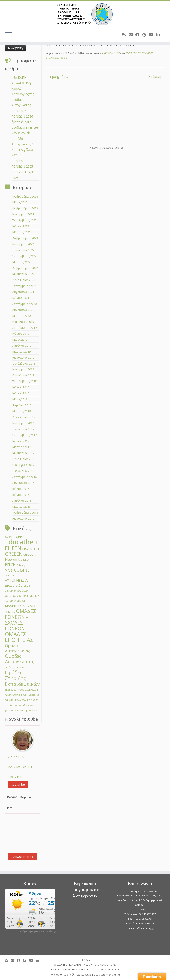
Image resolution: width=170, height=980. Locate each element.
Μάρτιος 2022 (21, 262)
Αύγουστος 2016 (23, 483)
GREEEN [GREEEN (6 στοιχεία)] (14, 554)
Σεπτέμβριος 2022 (24, 256)
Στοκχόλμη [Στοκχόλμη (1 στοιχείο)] (32, 690)
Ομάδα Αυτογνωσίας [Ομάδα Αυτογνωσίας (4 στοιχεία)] (17, 648)
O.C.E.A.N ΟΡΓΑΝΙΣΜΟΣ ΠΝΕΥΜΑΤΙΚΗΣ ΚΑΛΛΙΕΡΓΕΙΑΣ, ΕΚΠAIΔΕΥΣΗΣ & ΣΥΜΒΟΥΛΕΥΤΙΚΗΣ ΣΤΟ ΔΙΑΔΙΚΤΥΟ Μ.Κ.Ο (85, 967)
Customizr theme (109, 975)
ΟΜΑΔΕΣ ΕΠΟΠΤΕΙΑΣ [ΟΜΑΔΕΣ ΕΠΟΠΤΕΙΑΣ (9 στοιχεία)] (19, 637)
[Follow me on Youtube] (153, 35)
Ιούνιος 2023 (21, 226)
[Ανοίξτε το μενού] (8, 34)
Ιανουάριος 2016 (23, 518)
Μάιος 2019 (20, 340)
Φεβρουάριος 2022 (25, 268)
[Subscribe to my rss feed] (125, 35)
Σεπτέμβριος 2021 (24, 286)
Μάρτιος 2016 (21, 507)
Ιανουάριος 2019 (23, 357)
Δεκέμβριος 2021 (24, 280)
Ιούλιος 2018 (21, 387)
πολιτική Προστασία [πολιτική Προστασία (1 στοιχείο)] (26, 710)
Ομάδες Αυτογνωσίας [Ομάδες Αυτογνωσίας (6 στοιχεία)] (19, 659)
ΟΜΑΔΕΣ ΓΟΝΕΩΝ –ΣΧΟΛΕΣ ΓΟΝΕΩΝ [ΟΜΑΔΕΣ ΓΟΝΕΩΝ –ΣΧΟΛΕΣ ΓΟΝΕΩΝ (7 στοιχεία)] (20, 620)
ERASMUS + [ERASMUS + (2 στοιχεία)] (31, 549)
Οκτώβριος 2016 (23, 471)
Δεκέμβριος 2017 (24, 417)
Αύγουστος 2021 (23, 292)
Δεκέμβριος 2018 (24, 363)
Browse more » (23, 857)
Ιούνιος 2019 (21, 334)
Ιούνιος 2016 (21, 495)
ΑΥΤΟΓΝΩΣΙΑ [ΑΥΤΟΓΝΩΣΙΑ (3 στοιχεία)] (16, 580)
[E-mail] (132, 35)
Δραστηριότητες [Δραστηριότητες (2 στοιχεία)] (16, 585)
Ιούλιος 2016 (21, 489)
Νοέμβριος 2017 (23, 423)
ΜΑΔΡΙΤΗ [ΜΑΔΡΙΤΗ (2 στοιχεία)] (12, 606)
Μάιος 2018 (20, 399)
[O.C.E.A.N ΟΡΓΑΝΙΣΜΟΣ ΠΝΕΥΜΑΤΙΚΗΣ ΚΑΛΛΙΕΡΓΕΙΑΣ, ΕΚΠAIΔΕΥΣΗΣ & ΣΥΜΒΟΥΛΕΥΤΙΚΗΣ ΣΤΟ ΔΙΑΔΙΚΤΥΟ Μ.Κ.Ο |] (85, 14)
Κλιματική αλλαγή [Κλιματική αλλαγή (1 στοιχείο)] (15, 601)
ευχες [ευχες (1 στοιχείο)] (24, 695)
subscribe (18, 785)
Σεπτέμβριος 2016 (24, 477)
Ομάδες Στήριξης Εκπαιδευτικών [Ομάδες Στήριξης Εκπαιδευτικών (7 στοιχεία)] (22, 678)
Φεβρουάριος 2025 (25, 208)
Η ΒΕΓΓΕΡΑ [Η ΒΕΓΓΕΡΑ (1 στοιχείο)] (33, 596)
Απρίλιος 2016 (22, 501)
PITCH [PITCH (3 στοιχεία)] (10, 565)
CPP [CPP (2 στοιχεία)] (19, 537)
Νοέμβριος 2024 (23, 214)
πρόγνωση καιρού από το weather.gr (38, 931)
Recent (12, 797)
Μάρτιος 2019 (21, 351)
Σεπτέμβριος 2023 (24, 220)
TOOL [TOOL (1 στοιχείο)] (30, 565)
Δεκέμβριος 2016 (24, 459)
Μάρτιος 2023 (21, 232)
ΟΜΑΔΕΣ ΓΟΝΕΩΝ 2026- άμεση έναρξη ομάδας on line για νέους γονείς (25, 122)
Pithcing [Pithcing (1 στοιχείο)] (21, 565)
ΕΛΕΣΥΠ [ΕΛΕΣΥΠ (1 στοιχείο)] (26, 591)
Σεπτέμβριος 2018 (24, 381)
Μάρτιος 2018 (21, 411)
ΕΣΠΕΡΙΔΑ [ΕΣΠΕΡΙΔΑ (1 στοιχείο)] (10, 596)
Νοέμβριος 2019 (23, 322)
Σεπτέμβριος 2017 (24, 435)
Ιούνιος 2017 (21, 441)
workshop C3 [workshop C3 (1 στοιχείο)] (12, 575)
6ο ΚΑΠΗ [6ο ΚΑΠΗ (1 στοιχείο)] (10, 537)
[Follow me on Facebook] (139, 35)
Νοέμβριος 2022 (23, 244)
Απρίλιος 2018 (22, 405)
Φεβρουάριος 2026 (25, 196)
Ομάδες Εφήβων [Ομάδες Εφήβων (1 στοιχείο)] (14, 667)
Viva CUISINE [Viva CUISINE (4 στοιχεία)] (17, 570)
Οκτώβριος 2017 (23, 429)
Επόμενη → (157, 77)
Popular (26, 797)
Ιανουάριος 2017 (23, 453)
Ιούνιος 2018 (21, 393)
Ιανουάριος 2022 (23, 274)
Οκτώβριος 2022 (23, 250)
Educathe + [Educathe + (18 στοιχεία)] (22, 542)
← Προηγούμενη (58, 77)
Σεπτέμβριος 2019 (24, 328)
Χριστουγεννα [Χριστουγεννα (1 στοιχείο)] (13, 695)
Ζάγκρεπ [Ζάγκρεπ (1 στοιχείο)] (22, 596)
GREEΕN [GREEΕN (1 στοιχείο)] (25, 560)
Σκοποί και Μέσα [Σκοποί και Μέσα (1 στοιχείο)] (15, 690)
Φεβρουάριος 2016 (25, 513)
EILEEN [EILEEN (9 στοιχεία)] (13, 548)
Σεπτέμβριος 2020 (24, 304)
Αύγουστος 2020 (23, 310)
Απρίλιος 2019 (22, 346)
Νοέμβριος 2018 (23, 369)
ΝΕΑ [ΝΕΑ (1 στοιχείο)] (22, 606)
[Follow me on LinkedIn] (159, 35)
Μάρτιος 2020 (21, 316)
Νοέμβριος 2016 (23, 465)
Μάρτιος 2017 (21, 447)
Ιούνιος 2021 (21, 298)
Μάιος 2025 (20, 202)
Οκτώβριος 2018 (23, 375)
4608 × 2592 (112, 53)
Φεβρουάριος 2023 (25, 238)
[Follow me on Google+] (146, 35)
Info (10, 808)
